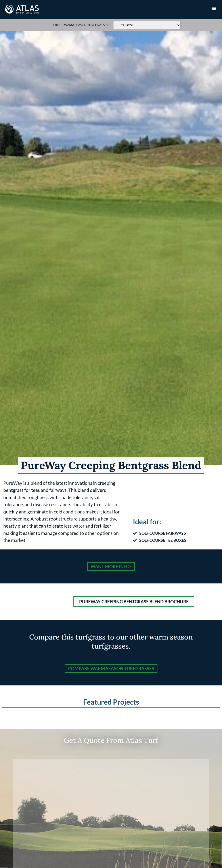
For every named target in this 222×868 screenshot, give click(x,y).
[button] (214, 8)
